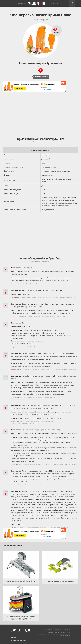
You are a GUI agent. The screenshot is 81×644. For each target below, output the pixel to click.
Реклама (14, 638)
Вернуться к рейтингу (40, 77)
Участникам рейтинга (18, 641)
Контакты (68, 630)
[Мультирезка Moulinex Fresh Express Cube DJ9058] (21, 600)
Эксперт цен (38, 3)
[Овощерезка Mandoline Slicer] (21, 565)
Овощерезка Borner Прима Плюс (27, 84)
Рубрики (54, 3)
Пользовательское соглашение (55, 632)
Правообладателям (65, 636)
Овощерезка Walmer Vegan (60, 581)
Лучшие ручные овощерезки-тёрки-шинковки (40, 63)
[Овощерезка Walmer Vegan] (60, 565)
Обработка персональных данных (61, 634)
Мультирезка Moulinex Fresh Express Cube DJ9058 (21, 618)
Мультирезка (46, 89)
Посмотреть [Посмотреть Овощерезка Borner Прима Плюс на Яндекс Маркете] (20, 88)
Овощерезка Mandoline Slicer (21, 581)
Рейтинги (22, 3)
